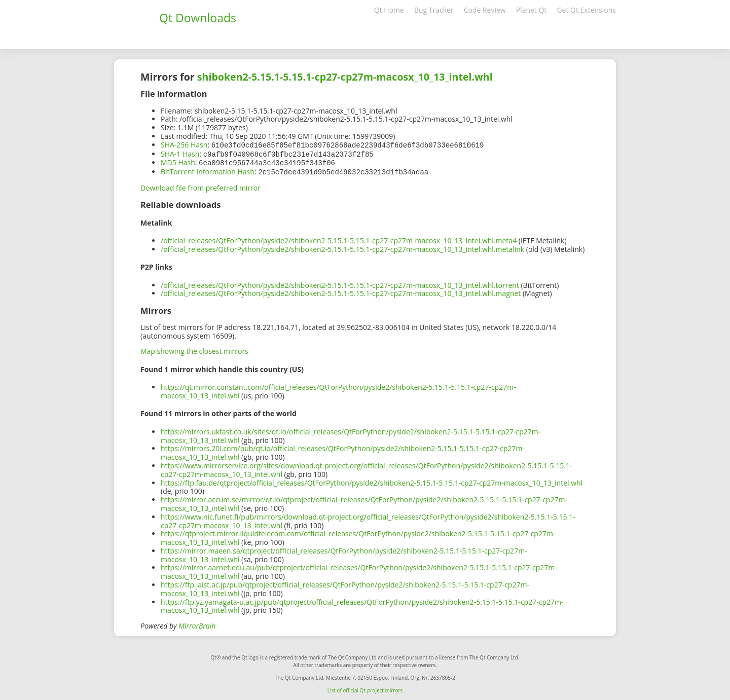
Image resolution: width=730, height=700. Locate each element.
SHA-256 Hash (184, 145)
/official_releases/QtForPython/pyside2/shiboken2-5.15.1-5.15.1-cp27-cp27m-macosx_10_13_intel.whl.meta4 (339, 238)
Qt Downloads (198, 18)
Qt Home (389, 10)
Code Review (485, 10)
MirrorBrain (197, 624)
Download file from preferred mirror (200, 186)
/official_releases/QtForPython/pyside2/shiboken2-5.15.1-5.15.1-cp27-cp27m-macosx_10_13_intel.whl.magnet (341, 291)
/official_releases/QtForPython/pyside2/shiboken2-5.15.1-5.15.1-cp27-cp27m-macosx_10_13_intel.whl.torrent (340, 283)
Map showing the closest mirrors (194, 349)
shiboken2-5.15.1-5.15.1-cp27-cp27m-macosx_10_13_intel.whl (345, 77)
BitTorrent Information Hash (208, 170)
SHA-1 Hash (180, 153)
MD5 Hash (178, 161)
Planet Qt (532, 10)
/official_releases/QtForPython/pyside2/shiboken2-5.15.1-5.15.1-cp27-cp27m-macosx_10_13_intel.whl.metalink (342, 247)
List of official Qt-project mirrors (365, 688)
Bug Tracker (434, 10)
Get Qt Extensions (586, 10)
